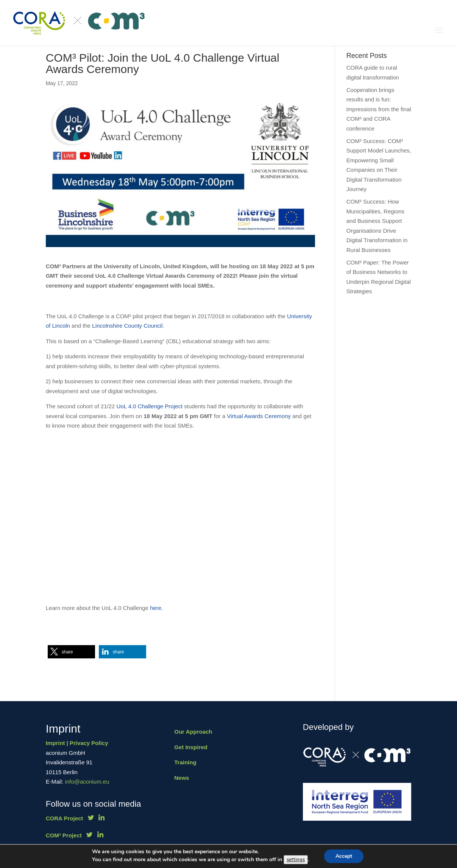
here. (157, 608)
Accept (344, 856)
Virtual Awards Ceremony (259, 416)
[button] (71, 652)
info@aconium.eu (87, 782)
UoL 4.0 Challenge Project (150, 406)
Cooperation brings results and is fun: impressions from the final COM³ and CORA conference (379, 109)
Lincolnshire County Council (127, 326)
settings (296, 860)
